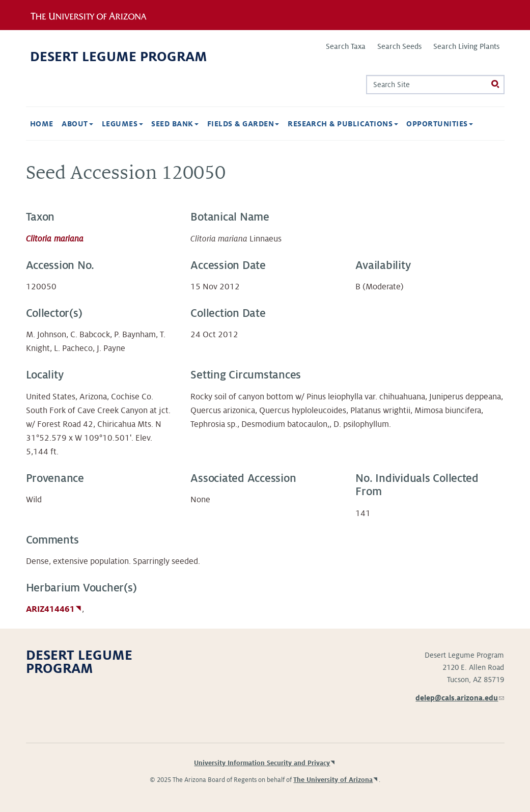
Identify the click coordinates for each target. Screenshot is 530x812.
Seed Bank (175, 124)
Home (42, 124)
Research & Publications (343, 124)
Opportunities (440, 124)
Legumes (122, 124)
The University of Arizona (333, 780)
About (77, 124)
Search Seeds (399, 46)
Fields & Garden (243, 124)
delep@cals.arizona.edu (460, 698)
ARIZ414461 (50, 609)
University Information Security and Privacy (262, 763)
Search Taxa (346, 46)
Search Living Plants (466, 46)
